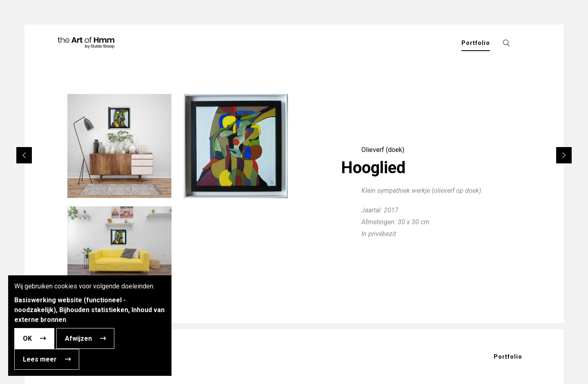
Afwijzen (78, 338)
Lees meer (40, 359)
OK (27, 338)
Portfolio (508, 357)
